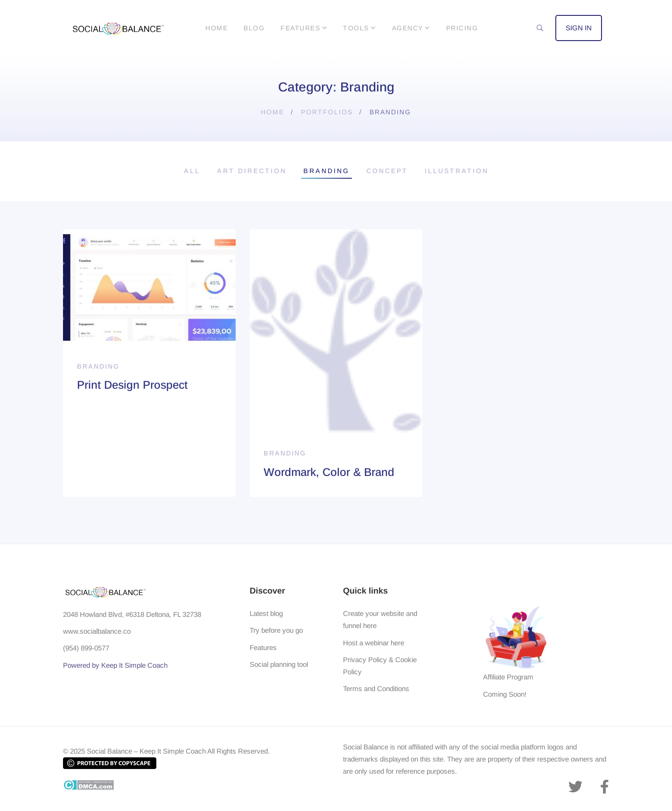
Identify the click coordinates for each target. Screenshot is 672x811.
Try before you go (276, 630)
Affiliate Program (508, 677)
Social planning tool (279, 664)
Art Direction (252, 171)
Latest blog (266, 613)
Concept (387, 171)
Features (263, 647)
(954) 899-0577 (86, 648)
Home (273, 112)
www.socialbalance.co (97, 631)
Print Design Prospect (132, 385)
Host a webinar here (374, 643)
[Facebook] (605, 787)
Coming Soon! (505, 694)
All (192, 171)
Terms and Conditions (376, 689)
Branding (326, 171)
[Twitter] (575, 787)
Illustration (457, 171)
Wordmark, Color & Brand (329, 472)
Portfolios (327, 112)
